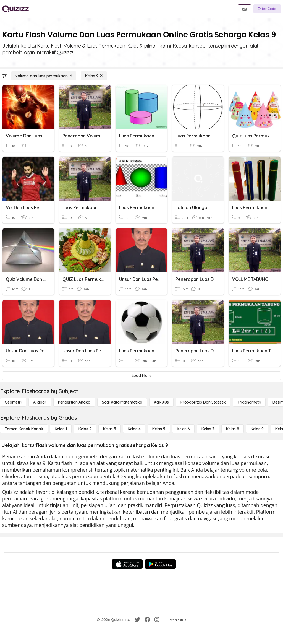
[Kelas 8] (233, 429)
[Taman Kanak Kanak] (24, 429)
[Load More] (141, 376)
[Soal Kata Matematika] (122, 402)
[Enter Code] (267, 9)
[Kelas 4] (134, 429)
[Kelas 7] (208, 429)
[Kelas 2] (85, 429)
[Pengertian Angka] (74, 402)
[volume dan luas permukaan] (44, 76)
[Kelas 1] (61, 429)
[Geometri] (13, 402)
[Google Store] (160, 564)
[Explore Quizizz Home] (15, 9)
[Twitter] (137, 620)
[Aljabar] (40, 402)
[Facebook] (147, 620)
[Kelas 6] (183, 429)
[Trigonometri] (249, 402)
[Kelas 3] (110, 429)
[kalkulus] (161, 402)
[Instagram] (157, 620)
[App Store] (127, 564)
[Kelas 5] (159, 429)
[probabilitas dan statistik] (203, 402)
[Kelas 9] (94, 76)
